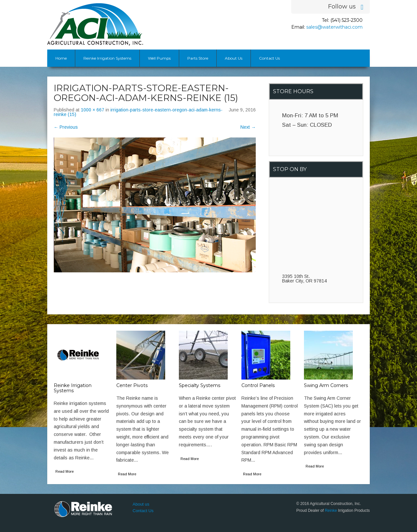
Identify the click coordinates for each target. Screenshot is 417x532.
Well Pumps (159, 58)
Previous (66, 127)
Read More (65, 471)
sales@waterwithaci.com (334, 27)
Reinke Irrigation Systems (107, 58)
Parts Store (198, 58)
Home (61, 58)
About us (141, 504)
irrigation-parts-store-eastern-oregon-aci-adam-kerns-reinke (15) (138, 112)
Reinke (331, 510)
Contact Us (269, 58)
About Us (234, 58)
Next (248, 127)
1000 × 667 (93, 110)
